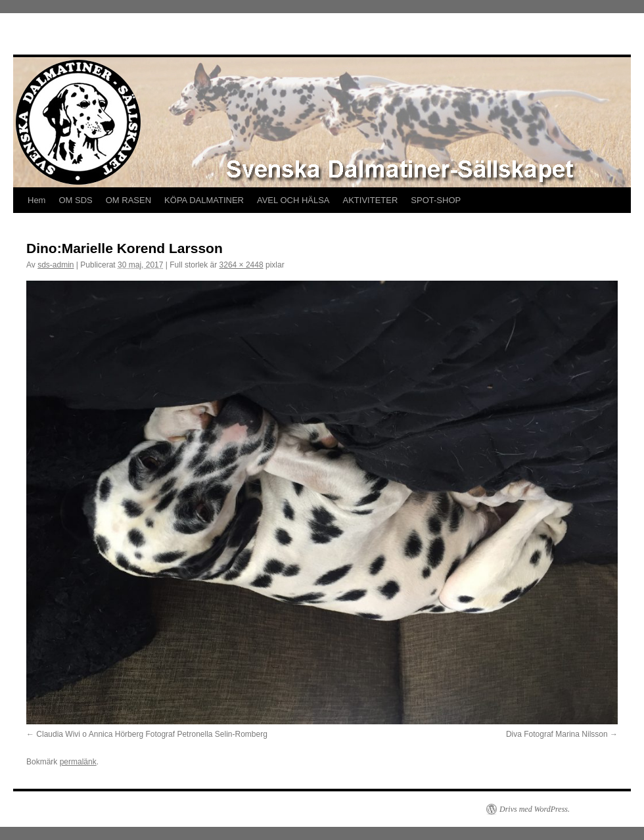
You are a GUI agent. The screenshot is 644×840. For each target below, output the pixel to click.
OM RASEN (128, 200)
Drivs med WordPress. (535, 809)
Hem (36, 200)
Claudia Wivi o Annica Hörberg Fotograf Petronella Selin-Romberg (152, 734)
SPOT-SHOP (436, 200)
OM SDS (75, 200)
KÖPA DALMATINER (204, 200)
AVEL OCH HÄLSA (293, 200)
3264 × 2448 (241, 265)
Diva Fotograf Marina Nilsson (557, 734)
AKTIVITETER (371, 200)
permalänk (78, 762)
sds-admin (56, 265)
